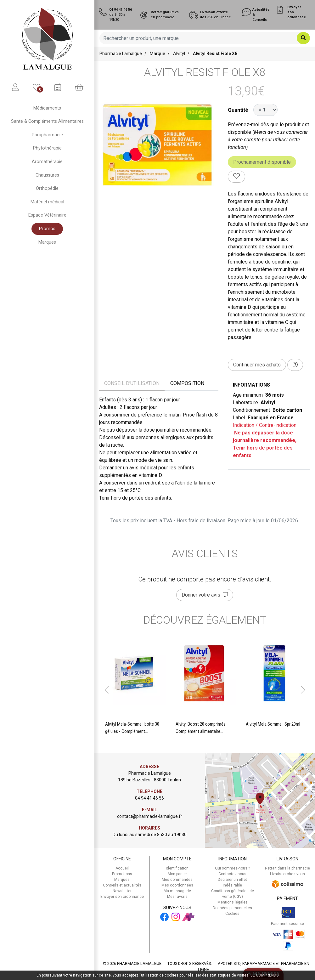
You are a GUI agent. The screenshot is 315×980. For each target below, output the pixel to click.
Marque (157, 54)
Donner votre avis (205, 595)
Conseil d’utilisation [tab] (132, 383)
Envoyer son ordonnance (122, 897)
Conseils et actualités (122, 885)
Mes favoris (177, 897)
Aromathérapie (47, 162)
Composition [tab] (187, 383)
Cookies (232, 914)
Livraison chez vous (287, 874)
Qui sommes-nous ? (232, 868)
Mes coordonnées (177, 885)
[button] (107, 690)
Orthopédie (47, 188)
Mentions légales (233, 902)
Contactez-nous (232, 874)
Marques (47, 242)
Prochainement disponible (262, 162)
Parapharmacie (47, 135)
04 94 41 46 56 (149, 798)
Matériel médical (47, 202)
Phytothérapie (47, 148)
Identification (177, 868)
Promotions (122, 874)
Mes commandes (177, 880)
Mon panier (177, 874)
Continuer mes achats (257, 365)
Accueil (122, 868)
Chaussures (47, 175)
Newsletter (122, 891)
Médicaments (47, 108)
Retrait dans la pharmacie (287, 868)
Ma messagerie (177, 891)
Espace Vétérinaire (47, 215)
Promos (47, 229)
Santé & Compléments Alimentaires (47, 121)
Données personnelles (232, 908)
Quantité (238, 110)
